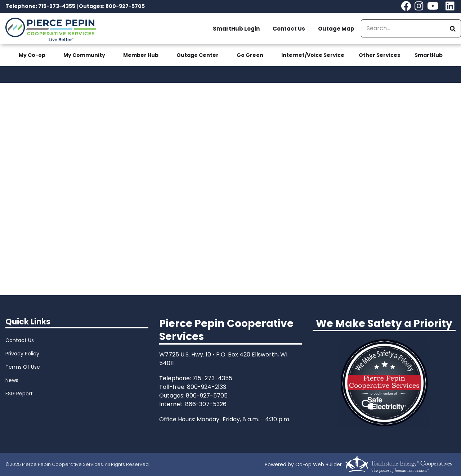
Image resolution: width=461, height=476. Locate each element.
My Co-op (32, 55)
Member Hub (141, 55)
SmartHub (429, 55)
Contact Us (289, 29)
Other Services (379, 55)
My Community (84, 55)
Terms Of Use (23, 367)
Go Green (250, 55)
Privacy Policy (22, 354)
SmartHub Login (236, 29)
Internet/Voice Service (313, 55)
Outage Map (336, 29)
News (12, 380)
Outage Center (198, 55)
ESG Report (19, 394)
